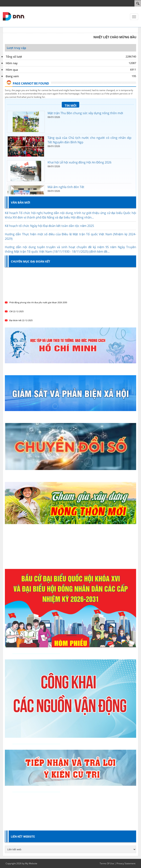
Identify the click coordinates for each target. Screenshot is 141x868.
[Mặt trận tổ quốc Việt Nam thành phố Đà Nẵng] (14, 16)
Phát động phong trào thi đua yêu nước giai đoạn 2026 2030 (36, 302)
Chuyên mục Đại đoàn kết (31, 261)
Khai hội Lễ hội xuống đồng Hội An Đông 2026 (79, 162)
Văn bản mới (21, 202)
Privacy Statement (126, 863)
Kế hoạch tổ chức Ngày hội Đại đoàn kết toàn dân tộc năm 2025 (49, 230)
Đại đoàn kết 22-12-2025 (19, 320)
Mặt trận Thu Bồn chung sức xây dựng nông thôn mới (85, 113)
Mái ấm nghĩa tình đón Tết (66, 187)
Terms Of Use (107, 863)
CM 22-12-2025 (14, 311)
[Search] (138, 3)
